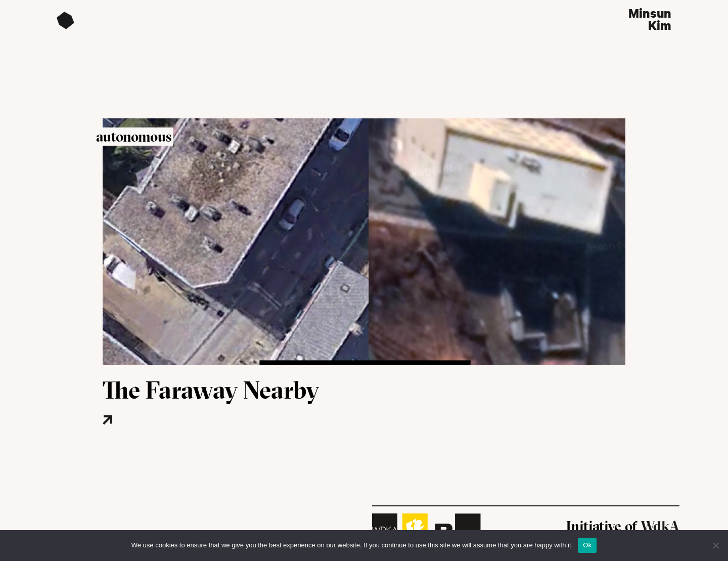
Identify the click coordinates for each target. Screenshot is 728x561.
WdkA (660, 526)
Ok (587, 545)
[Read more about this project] (138, 435)
